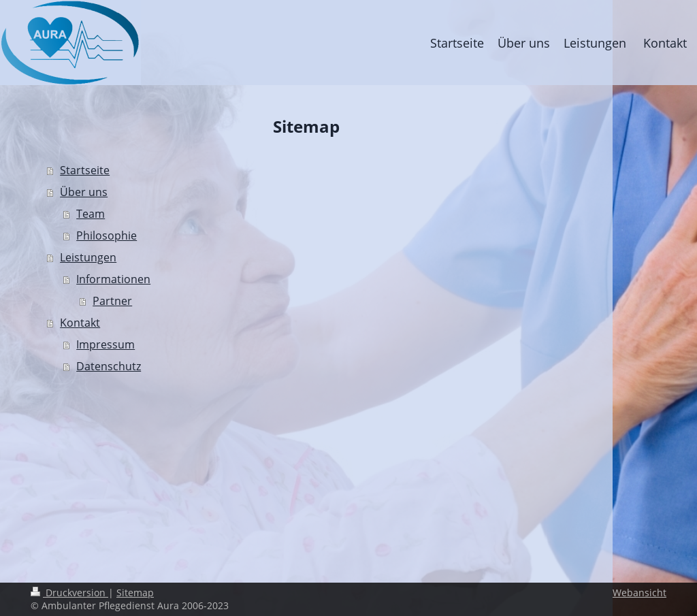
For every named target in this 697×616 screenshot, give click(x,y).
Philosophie (107, 236)
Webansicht (639, 593)
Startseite (85, 170)
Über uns (84, 192)
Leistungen (88, 257)
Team (91, 214)
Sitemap (135, 593)
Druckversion (69, 593)
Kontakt (80, 323)
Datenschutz (109, 366)
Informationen (113, 279)
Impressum (106, 344)
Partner (112, 301)
